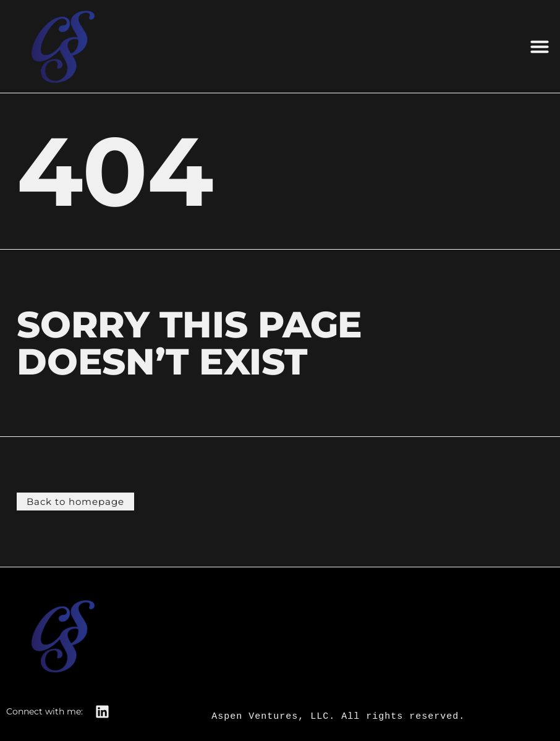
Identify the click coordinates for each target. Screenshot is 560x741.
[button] (540, 46)
